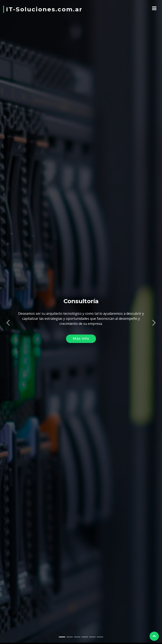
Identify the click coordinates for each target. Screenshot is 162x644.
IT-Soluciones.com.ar (44, 9)
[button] (8, 318)
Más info (81, 335)
